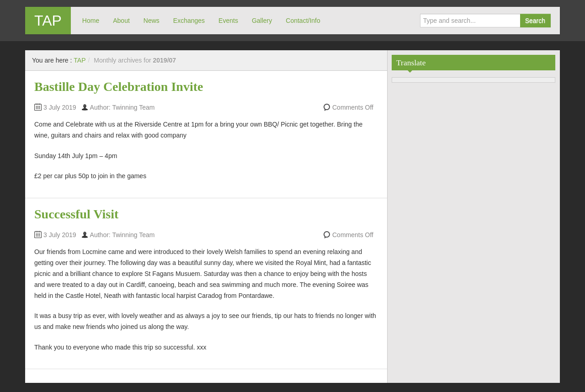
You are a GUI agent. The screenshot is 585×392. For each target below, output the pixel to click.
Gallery (262, 21)
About (121, 21)
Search (535, 21)
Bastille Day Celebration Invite (119, 87)
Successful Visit (76, 214)
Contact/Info (303, 21)
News (152, 21)
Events (228, 21)
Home (91, 21)
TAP (48, 21)
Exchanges (189, 21)
